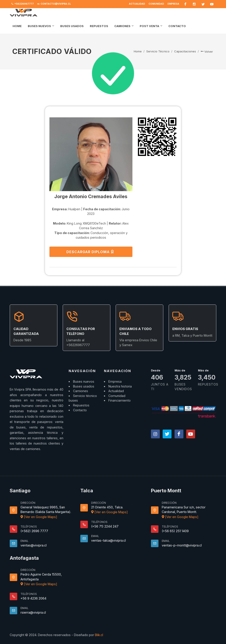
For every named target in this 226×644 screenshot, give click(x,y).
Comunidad (156, 4)
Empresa (173, 4)
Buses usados (84, 386)
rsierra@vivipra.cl (33, 612)
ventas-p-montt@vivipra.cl (182, 545)
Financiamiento (120, 400)
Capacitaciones (185, 51)
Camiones (81, 391)
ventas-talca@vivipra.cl (108, 540)
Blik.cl (99, 635)
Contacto (80, 410)
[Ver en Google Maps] (39, 517)
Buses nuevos (84, 381)
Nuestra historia (120, 386)
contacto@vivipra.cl (54, 4)
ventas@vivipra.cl (34, 545)
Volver (207, 52)
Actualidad (137, 4)
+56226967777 (23, 4)
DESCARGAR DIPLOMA (90, 252)
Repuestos (81, 405)
